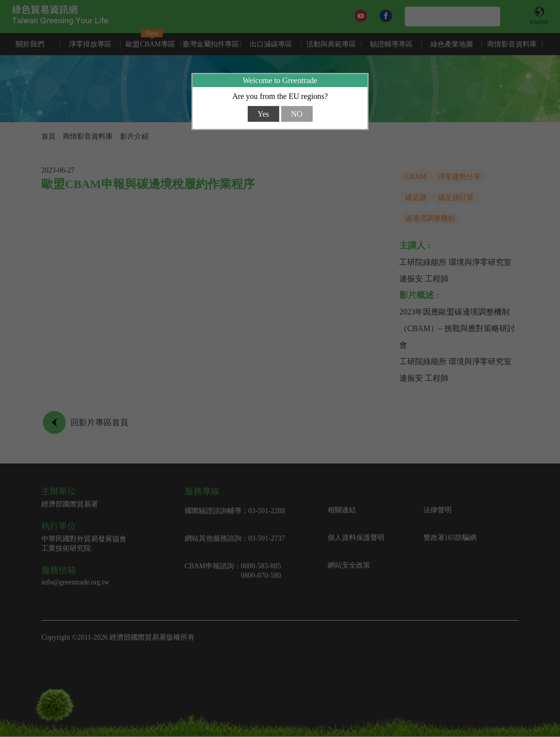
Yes (263, 114)
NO (297, 114)
